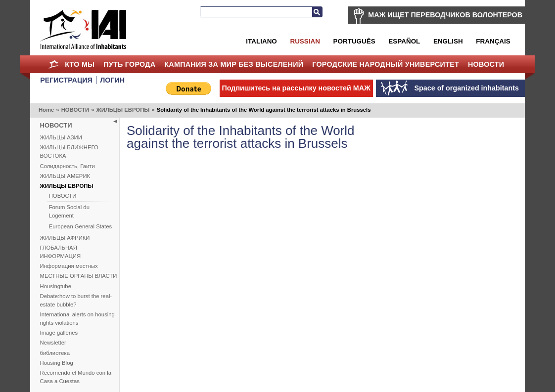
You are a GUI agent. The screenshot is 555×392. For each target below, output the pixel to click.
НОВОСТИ (486, 64)
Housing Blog (57, 363)
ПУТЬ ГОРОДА (129, 64)
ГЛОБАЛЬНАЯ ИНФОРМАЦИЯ (61, 252)
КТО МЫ (80, 64)
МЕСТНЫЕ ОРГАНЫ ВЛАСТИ (79, 276)
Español (404, 41)
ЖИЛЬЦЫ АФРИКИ (65, 238)
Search (317, 12)
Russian (305, 41)
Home (53, 64)
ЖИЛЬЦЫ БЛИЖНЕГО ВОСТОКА (69, 152)
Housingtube (56, 286)
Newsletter (53, 343)
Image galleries (59, 333)
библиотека (55, 353)
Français (493, 41)
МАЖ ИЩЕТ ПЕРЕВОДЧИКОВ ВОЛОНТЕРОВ (445, 15)
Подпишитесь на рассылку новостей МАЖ (296, 88)
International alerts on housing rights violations (77, 319)
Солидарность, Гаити (68, 166)
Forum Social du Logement (69, 211)
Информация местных (69, 266)
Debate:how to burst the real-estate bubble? (76, 300)
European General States (81, 226)
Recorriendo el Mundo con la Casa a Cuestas (76, 377)
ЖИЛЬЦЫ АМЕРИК (65, 176)
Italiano (261, 41)
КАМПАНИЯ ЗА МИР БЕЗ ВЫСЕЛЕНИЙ (234, 64)
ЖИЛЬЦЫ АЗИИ (61, 137)
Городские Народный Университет (386, 64)
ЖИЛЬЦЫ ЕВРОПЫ (123, 110)
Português (354, 41)
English (448, 41)
